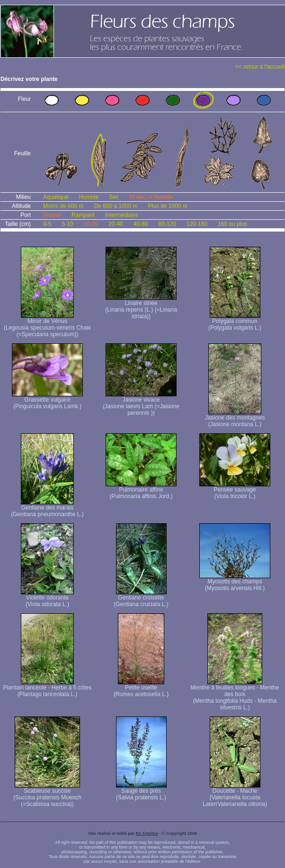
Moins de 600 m (63, 206)
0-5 (47, 224)
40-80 (141, 224)
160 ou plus (232, 224)
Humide (89, 197)
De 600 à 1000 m (116, 206)
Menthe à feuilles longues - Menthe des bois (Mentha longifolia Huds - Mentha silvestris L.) (235, 695)
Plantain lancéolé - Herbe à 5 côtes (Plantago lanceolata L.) (48, 688)
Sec (114, 197)
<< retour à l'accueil (260, 67)
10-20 (91, 224)
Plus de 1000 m (167, 206)
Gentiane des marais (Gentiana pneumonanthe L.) (47, 508)
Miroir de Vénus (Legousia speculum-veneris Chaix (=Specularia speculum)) (47, 325)
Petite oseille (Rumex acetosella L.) (141, 688)
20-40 (116, 224)
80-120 (167, 224)
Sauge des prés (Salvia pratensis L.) (141, 792)
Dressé (52, 215)
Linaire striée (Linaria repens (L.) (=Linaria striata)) (141, 307)
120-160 (197, 224)
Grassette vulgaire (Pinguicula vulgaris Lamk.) (47, 400)
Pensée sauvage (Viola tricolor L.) (235, 490)
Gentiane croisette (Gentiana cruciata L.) (141, 598)
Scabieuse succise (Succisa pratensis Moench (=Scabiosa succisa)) (47, 795)
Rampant (83, 215)
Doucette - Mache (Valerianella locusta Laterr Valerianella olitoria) (235, 795)
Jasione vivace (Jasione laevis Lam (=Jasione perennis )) (141, 404)
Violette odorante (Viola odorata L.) (47, 598)
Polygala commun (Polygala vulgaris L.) (235, 322)
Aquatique (56, 197)
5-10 (67, 224)
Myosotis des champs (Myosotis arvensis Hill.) (235, 582)
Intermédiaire (122, 215)
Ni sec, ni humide (151, 197)
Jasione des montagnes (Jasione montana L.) (235, 418)
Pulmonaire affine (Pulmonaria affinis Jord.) (141, 490)
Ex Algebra (147, 833)
